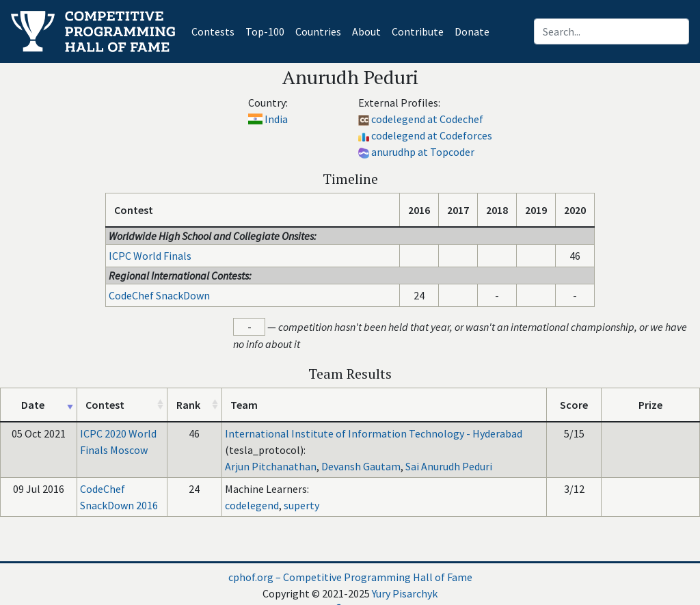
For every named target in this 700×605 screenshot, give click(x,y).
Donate (472, 31)
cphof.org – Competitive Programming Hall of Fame (350, 577)
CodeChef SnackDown (159, 295)
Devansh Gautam (361, 466)
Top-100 (265, 31)
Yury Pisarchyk (405, 593)
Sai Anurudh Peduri (449, 466)
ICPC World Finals (150, 256)
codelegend (252, 505)
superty (301, 505)
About (366, 31)
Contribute (418, 31)
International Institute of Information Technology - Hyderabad (374, 433)
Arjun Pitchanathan (271, 466)
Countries (318, 31)
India (276, 119)
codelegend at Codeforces (432, 135)
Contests (216, 30)
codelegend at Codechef (427, 119)
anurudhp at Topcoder (423, 152)
